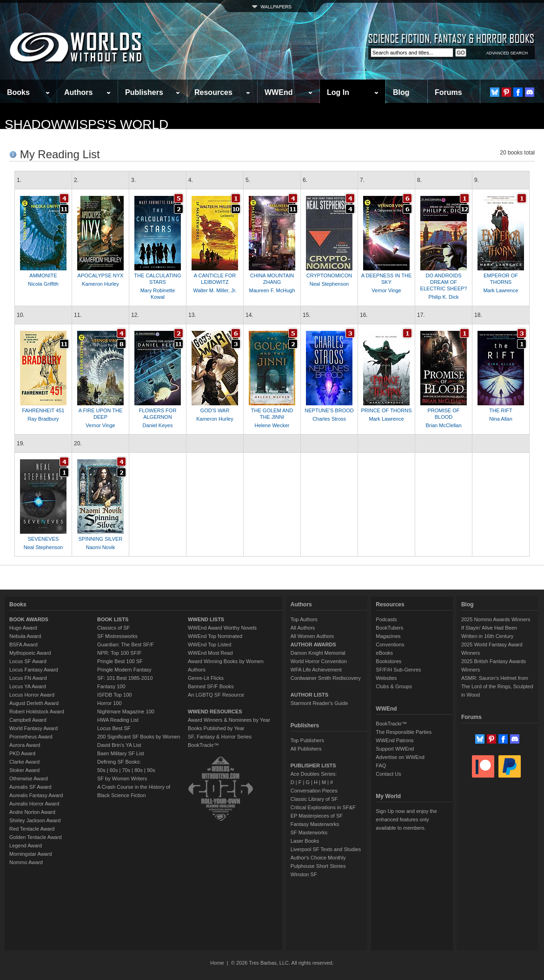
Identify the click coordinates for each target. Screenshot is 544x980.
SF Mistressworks (117, 636)
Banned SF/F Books (211, 686)
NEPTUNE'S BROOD (329, 410)
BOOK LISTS (113, 619)
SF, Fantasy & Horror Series (220, 737)
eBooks (384, 653)
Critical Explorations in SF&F (323, 807)
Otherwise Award (29, 779)
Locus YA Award (28, 686)
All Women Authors (312, 636)
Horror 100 (109, 703)
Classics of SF (113, 628)
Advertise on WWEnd (400, 757)
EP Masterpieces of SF (317, 816)
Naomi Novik (100, 547)
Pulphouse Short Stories (318, 866)
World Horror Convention (319, 661)
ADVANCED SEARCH (507, 53)
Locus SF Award (28, 661)
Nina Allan (501, 419)
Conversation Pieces (314, 791)
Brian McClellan (443, 425)
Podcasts (386, 619)
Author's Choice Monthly (318, 858)
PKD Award (22, 753)
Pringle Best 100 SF (120, 661)
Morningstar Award (31, 854)
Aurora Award (25, 745)
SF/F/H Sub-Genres (398, 670)
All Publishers (306, 749)
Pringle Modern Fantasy (124, 670)
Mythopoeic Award (30, 653)
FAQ (381, 765)
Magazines (388, 636)
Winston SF (304, 874)
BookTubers (389, 628)
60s (114, 770)
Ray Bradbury (43, 419)
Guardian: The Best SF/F (126, 644)
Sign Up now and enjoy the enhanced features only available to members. (406, 819)
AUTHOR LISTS (309, 695)
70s (126, 770)
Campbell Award (28, 720)
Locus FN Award (28, 678)
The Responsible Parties (404, 732)
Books (18, 92)
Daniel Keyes (158, 425)
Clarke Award (24, 762)
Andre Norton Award (32, 812)
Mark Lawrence (501, 290)
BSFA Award (23, 644)
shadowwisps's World (86, 124)
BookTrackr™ (203, 745)
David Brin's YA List (119, 745)
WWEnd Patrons (395, 740)
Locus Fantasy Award (34, 670)
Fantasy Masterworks (315, 824)
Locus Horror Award (32, 695)
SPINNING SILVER (101, 539)
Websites (386, 678)
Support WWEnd (395, 749)
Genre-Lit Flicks (206, 678)
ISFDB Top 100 (114, 695)
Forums (448, 92)
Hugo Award (23, 628)
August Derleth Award (34, 703)
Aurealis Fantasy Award (36, 795)
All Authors (303, 628)
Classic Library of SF (314, 799)
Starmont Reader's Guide (319, 703)
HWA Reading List (118, 720)
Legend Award (26, 846)
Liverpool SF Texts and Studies (326, 849)
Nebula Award (25, 636)
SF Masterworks (309, 832)
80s (139, 770)
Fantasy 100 (111, 686)
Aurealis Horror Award (34, 804)
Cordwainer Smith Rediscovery (326, 678)
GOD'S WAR (215, 410)
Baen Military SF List (121, 753)
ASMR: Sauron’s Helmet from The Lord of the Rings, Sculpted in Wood (497, 686)
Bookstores (388, 661)
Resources (213, 92)
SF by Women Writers (122, 779)
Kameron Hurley (100, 284)
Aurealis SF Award (30, 787)
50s (101, 770)
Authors (78, 92)
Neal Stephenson (329, 284)
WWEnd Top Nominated (215, 636)
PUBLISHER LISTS (313, 765)
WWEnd (279, 92)
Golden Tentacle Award (36, 837)
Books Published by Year (216, 728)
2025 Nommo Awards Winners (496, 619)
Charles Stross (329, 419)
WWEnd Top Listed (209, 644)
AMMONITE (43, 275)
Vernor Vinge (386, 290)
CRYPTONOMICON (329, 275)
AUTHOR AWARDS (313, 644)
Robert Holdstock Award (37, 712)
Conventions (390, 644)
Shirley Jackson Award (35, 820)
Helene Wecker (272, 425)
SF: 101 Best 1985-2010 (125, 678)
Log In (338, 92)
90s (151, 770)
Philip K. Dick (444, 297)
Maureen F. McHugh (272, 290)
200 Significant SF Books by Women (139, 737)
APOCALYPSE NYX (101, 275)
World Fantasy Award (33, 728)
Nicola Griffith (43, 284)
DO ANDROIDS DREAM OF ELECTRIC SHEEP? (444, 282)
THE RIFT (501, 410)
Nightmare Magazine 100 (126, 712)
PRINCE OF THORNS (386, 410)
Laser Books (305, 841)
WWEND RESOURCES (215, 712)
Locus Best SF (114, 728)
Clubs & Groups (394, 686)
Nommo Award (26, 862)
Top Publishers (307, 740)
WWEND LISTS (206, 619)
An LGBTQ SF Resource (216, 695)
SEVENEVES (43, 539)
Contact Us (388, 774)
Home (217, 963)
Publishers (144, 92)
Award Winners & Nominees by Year (229, 720)
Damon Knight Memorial (318, 653)
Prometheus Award (31, 737)
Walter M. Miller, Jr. (215, 290)
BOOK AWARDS (29, 619)
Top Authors (304, 619)
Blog (401, 92)
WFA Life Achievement (316, 670)
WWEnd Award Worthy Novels (222, 628)
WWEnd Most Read (210, 653)
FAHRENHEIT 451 (43, 410)
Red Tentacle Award (32, 829)
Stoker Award (24, 770)
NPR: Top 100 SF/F (119, 653)
